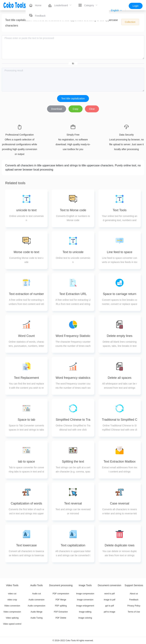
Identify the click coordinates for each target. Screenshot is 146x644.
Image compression (85, 594)
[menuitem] (35, 5)
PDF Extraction (61, 612)
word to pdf (109, 594)
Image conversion (85, 600)
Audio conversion (36, 600)
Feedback (134, 600)
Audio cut (36, 594)
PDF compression (61, 594)
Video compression (12, 612)
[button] (117, 10)
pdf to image (109, 612)
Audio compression (36, 606)
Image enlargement (85, 606)
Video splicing (12, 618)
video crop (12, 600)
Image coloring (85, 618)
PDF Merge (61, 600)
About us (134, 594)
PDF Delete (61, 618)
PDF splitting (61, 606)
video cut (12, 594)
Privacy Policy (134, 606)
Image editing (85, 612)
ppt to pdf (109, 606)
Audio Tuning (36, 618)
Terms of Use (134, 612)
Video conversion (12, 606)
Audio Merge (36, 612)
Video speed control (12, 624)
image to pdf (109, 600)
